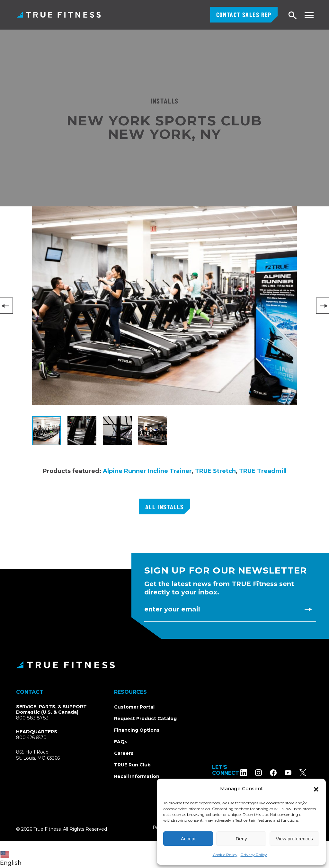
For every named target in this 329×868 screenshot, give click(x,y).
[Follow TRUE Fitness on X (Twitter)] (310, 773)
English (11, 859)
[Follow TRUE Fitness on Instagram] (265, 773)
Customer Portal (134, 707)
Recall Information (137, 776)
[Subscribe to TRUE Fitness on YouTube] (295, 773)
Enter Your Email (172, 609)
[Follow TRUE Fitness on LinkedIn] (250, 773)
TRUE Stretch (215, 471)
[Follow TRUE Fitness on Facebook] (280, 773)
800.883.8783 (32, 718)
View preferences (295, 839)
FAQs (121, 742)
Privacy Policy (254, 855)
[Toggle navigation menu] (309, 15)
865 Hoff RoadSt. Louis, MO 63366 (45, 755)
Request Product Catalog (145, 719)
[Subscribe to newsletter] (308, 609)
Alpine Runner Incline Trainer (147, 471)
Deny (241, 839)
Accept (188, 839)
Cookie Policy (225, 855)
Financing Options (137, 730)
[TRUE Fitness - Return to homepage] (164, 665)
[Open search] (293, 16)
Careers (124, 753)
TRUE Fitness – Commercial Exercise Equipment (59, 15)
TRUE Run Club (132, 765)
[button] (316, 789)
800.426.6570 (31, 737)
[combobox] (12, 854)
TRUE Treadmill (263, 471)
